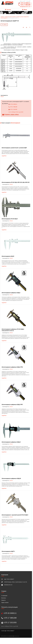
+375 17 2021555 (13, 109)
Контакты (4, 598)
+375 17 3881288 (13, 107)
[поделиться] (23, 27)
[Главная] (7, 4)
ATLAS (2, 97)
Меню (25, 10)
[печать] (27, 27)
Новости (3, 600)
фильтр (5, 24)
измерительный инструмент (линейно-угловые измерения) (17, 17)
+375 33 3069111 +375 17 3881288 (25, 5)
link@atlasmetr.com (8, 585)
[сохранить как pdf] (30, 27)
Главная (2, 17)
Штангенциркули (4, 18)
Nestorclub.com (17, 636)
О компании (4, 596)
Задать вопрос (5, 603)
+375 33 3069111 (13, 104)
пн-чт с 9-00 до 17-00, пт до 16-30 (16, 112)
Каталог (8, 10)
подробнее (4, 156)
